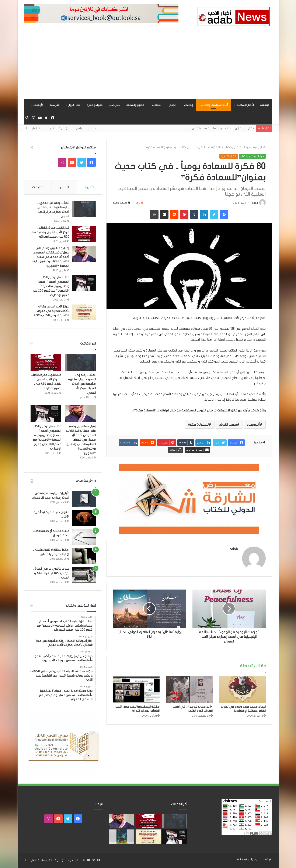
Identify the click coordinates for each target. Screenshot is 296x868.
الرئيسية (265, 105)
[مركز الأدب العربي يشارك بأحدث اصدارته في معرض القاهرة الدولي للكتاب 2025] (84, 312)
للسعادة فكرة (198, 425)
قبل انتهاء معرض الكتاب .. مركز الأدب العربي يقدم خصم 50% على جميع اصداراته (50, 232)
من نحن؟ (64, 128)
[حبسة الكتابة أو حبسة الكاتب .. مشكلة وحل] (84, 537)
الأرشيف (38, 105)
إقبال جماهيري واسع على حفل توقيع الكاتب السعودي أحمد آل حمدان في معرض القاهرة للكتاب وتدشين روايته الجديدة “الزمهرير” (51, 257)
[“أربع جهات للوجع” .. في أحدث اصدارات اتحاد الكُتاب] (189, 689)
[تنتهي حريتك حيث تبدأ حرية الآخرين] (84, 518)
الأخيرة (90, 187)
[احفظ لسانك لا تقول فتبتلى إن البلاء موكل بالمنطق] (84, 556)
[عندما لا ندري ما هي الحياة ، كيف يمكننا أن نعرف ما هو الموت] (84, 575)
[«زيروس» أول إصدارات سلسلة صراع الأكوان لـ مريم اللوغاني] (121, 837)
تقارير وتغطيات (135, 105)
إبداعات (188, 105)
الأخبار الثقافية (245, 105)
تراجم (172, 105)
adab (255, 203)
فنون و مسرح (94, 105)
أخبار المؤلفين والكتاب (215, 105)
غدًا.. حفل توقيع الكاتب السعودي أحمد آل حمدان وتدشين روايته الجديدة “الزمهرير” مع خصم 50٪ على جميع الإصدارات (50, 286)
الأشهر (64, 187)
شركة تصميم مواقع (260, 859)
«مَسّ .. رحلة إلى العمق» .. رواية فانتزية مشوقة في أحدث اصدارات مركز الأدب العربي (82, 384)
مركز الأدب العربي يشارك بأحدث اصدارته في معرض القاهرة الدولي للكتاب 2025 (51, 311)
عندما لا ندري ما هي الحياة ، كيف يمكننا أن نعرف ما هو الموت (51, 573)
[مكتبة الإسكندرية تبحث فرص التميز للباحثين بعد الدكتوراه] (136, 689)
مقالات (156, 105)
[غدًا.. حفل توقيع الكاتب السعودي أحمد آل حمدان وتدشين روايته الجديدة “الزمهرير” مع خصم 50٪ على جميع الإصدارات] (84, 283)
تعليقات (38, 187)
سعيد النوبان (228, 425)
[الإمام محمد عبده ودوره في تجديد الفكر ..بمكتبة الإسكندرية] (242, 689)
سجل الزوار (74, 105)
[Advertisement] (148, 67)
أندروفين (253, 425)
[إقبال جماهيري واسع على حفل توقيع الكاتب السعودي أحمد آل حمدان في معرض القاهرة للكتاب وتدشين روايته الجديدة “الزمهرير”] (84, 254)
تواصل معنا (33, 128)
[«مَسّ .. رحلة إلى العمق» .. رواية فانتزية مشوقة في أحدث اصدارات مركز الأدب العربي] (84, 209)
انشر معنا (55, 105)
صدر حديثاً (114, 105)
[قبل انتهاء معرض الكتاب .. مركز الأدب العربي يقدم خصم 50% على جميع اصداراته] (84, 234)
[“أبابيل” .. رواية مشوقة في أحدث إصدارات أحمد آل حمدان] (84, 499)
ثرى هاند (242, 859)
